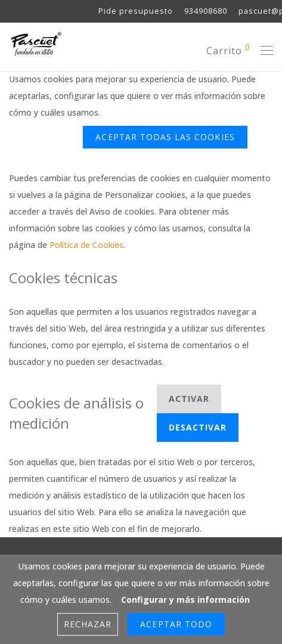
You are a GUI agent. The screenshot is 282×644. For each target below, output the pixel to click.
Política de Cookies (86, 245)
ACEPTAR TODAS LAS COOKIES (165, 137)
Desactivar (198, 427)
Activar (189, 399)
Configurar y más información (174, 112)
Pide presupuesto (136, 12)
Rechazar (43, 137)
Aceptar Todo (176, 624)
